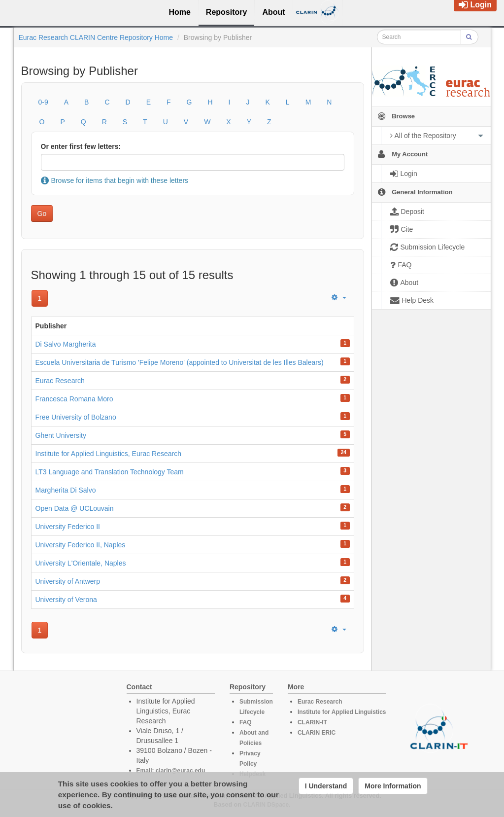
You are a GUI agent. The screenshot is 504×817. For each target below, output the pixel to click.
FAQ (246, 722)
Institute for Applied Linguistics (342, 712)
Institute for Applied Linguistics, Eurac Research (109, 454)
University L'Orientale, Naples (81, 563)
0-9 (43, 102)
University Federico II (68, 527)
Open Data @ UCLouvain (75, 508)
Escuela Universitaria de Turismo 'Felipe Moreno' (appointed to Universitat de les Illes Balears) (180, 362)
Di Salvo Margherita (66, 344)
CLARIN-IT (312, 722)
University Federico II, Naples (81, 545)
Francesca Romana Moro (74, 399)
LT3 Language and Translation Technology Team (110, 472)
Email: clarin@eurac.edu (171, 771)
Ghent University (61, 435)
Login (475, 5)
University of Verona (66, 600)
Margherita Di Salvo (66, 490)
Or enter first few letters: (81, 146)
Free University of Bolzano (76, 417)
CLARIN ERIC (317, 733)
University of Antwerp (68, 581)
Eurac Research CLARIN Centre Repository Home (96, 37)
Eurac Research (60, 381)
